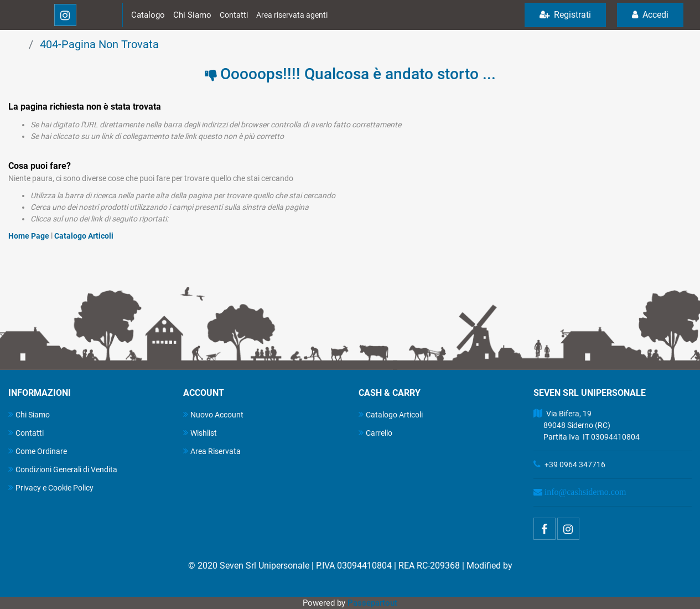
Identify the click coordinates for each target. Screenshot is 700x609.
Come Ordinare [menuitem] (38, 451)
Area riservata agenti (292, 15)
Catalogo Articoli (84, 236)
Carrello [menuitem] (375, 433)
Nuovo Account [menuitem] (213, 414)
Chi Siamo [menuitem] (29, 414)
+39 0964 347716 (575, 465)
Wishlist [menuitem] (200, 433)
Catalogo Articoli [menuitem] (391, 414)
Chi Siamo (192, 15)
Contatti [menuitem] (26, 433)
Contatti (234, 15)
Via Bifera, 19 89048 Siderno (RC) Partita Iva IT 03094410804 (587, 425)
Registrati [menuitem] (565, 15)
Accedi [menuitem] (650, 15)
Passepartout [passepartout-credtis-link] (372, 603)
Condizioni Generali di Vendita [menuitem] (63, 469)
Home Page (30, 236)
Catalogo (148, 15)
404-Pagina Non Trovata (99, 44)
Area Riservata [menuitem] (212, 451)
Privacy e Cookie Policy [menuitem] (51, 487)
